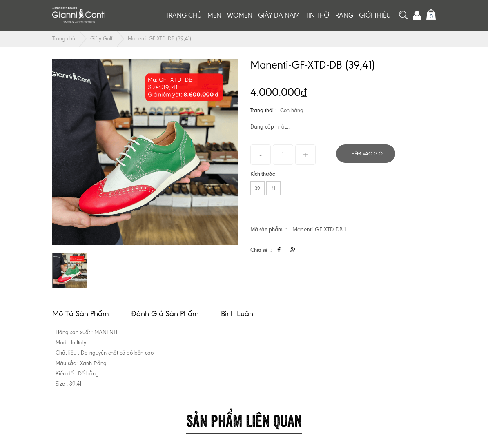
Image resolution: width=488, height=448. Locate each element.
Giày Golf (101, 39)
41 (273, 189)
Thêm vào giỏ (366, 154)
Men (214, 15)
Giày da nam (279, 15)
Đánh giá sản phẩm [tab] (165, 314)
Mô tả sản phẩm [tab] (81, 314)
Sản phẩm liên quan (244, 419)
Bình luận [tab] (237, 314)
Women (240, 15)
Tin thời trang (329, 15)
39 (257, 189)
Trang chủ (184, 15)
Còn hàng (292, 110)
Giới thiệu (375, 15)
